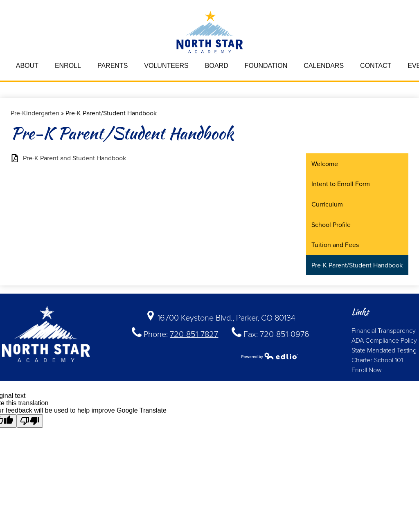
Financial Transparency (384, 330)
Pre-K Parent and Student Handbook (74, 158)
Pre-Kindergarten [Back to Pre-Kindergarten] (35, 113)
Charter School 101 (377, 360)
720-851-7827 (194, 334)
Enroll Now (367, 370)
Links (360, 312)
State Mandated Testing (384, 350)
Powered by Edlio (270, 356)
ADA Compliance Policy (384, 340)
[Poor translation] (30, 421)
